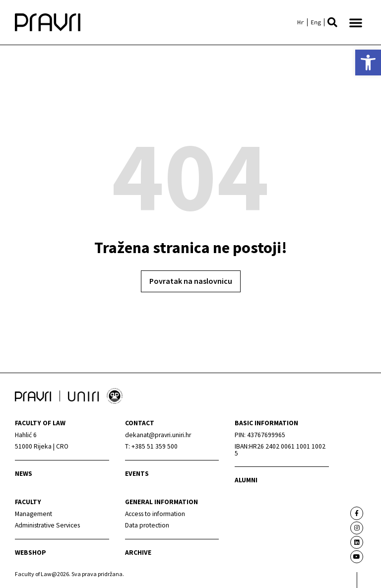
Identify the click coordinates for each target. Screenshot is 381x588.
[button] (332, 22)
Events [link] (137, 474)
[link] (368, 63)
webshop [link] (31, 553)
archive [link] (138, 553)
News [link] (24, 474)
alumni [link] (246, 480)
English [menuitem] (316, 22)
